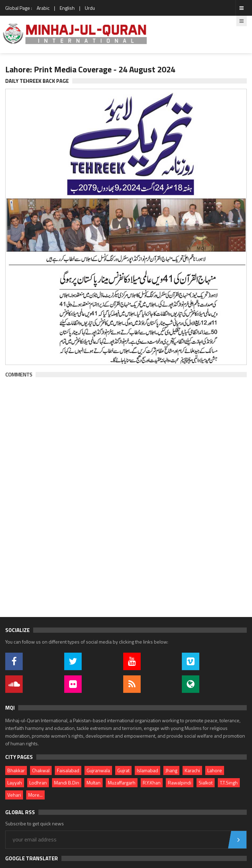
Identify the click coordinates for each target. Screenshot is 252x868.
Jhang (171, 770)
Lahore (215, 770)
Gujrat (123, 770)
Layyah (15, 783)
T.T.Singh (229, 783)
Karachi (192, 770)
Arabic (43, 8)
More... (35, 795)
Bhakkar (16, 770)
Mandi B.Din (67, 783)
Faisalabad (68, 770)
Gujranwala (98, 770)
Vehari (14, 795)
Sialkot (206, 783)
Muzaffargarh (122, 783)
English (67, 8)
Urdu (90, 8)
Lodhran (38, 783)
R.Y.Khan (152, 783)
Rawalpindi (180, 783)
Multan (94, 783)
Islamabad (147, 770)
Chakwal (41, 770)
